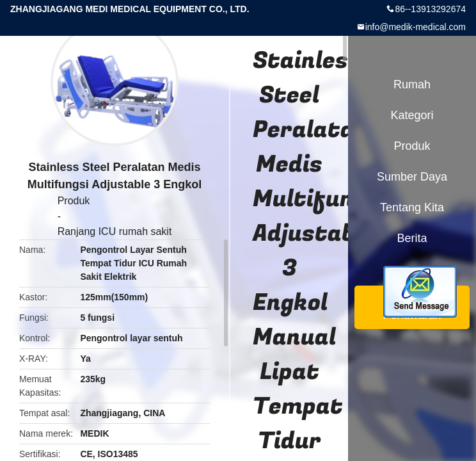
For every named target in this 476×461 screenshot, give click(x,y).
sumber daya (412, 177)
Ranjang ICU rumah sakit (115, 231)
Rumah (412, 85)
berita (412, 238)
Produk (74, 201)
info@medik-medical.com (416, 27)
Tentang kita (412, 207)
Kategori (412, 115)
